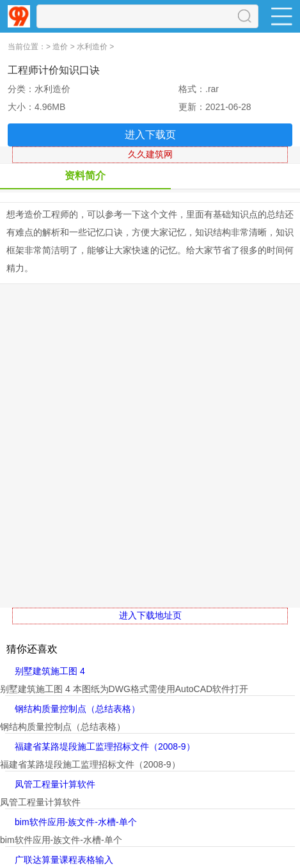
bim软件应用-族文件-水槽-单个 (76, 822)
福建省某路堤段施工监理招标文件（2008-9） (105, 746)
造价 (60, 47)
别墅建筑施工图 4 (50, 671)
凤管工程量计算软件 (55, 784)
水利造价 (92, 47)
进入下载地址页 (150, 615)
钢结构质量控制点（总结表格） (77, 709)
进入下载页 (150, 135)
